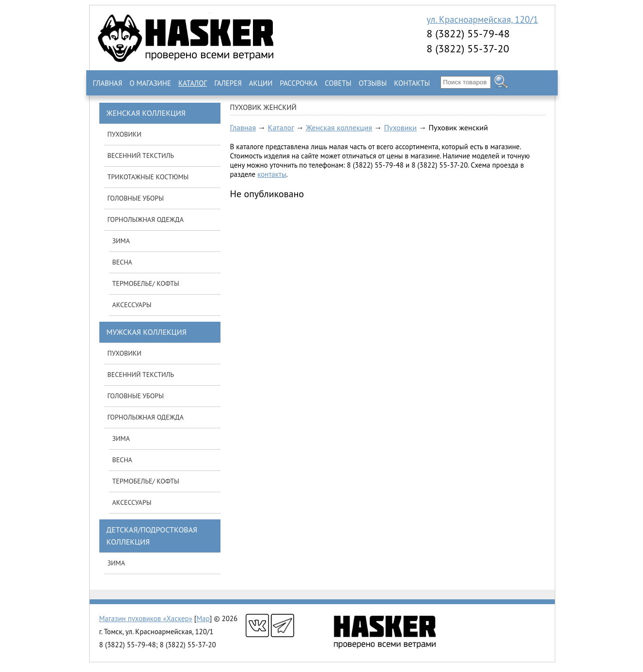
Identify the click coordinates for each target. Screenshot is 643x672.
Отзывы (373, 83)
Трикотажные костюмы (148, 177)
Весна (122, 262)
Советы (338, 83)
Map (203, 618)
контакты (272, 174)
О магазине (150, 83)
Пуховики (400, 127)
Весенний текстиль (141, 156)
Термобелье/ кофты (146, 283)
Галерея (228, 83)
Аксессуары (132, 305)
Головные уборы (136, 198)
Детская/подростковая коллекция (152, 536)
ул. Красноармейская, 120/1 (482, 19)
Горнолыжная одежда (146, 219)
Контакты (412, 83)
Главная (108, 83)
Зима (121, 241)
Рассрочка (298, 83)
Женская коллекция (339, 127)
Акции (261, 83)
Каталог (193, 83)
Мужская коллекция (147, 332)
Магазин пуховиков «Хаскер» (146, 618)
